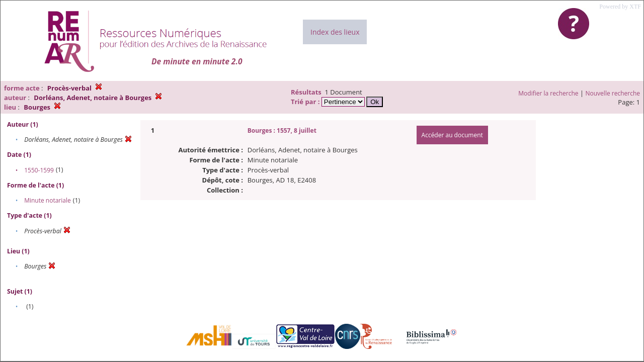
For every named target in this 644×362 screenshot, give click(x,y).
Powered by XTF (620, 7)
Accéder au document (452, 135)
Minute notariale (48, 200)
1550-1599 (39, 170)
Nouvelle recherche (613, 93)
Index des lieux (335, 32)
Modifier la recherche (548, 93)
